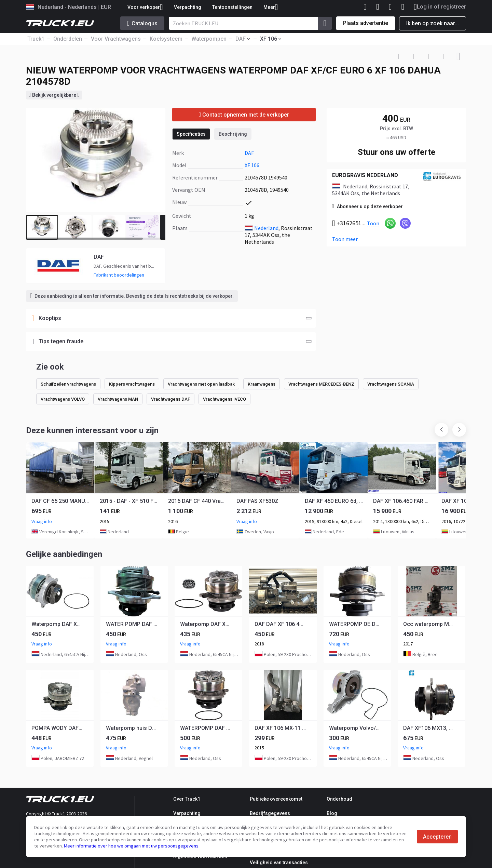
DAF (249, 153)
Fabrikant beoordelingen (119, 275)
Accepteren (437, 837)
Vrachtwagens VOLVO (63, 399)
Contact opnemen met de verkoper (244, 115)
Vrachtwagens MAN (118, 399)
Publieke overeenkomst (276, 799)
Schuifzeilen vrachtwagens (68, 384)
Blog (332, 813)
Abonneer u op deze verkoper (367, 206)
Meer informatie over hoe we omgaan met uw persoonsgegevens (131, 846)
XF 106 (252, 165)
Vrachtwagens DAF (170, 399)
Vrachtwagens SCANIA (391, 384)
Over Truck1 (187, 799)
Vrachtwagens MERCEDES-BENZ (321, 384)
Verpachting (188, 7)
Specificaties (191, 134)
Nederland (266, 228)
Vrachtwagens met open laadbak (201, 384)
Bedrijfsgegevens (270, 813)
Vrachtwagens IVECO (224, 399)
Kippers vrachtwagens (132, 384)
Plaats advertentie (366, 23)
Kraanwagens (262, 384)
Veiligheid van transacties (279, 863)
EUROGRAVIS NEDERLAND (365, 175)
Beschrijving (233, 134)
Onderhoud (339, 799)
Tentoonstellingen (232, 7)
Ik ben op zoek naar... (433, 23)
